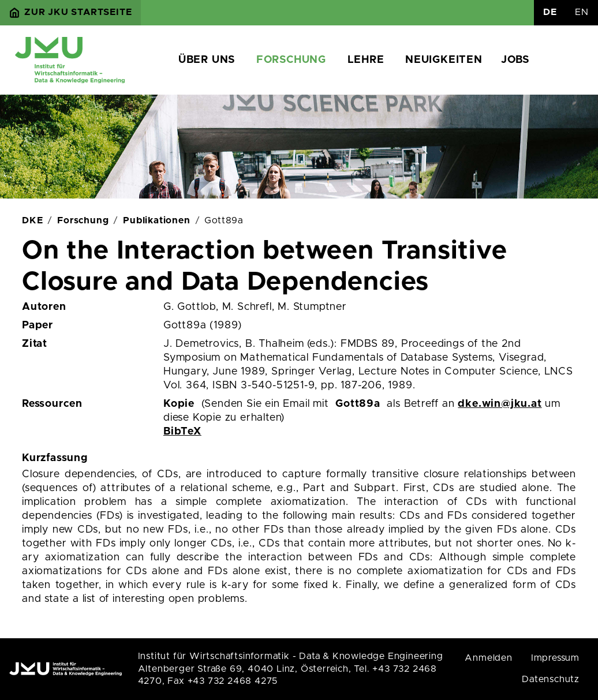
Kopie (179, 404)
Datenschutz (551, 679)
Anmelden (488, 658)
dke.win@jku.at (500, 404)
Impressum (555, 658)
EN (582, 12)
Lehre (366, 60)
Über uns (207, 60)
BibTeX (182, 432)
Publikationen (156, 220)
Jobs (515, 60)
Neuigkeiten (444, 60)
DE (550, 12)
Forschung (291, 60)
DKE (32, 220)
